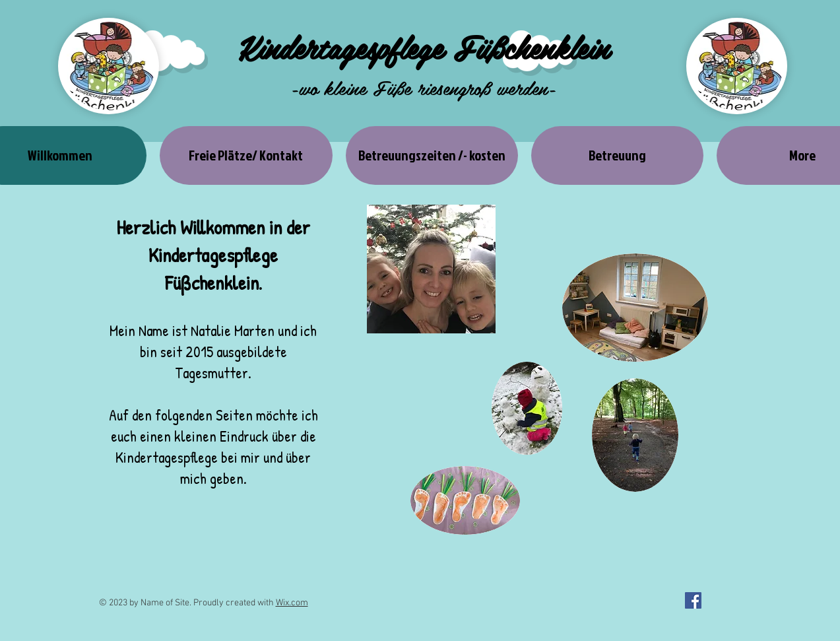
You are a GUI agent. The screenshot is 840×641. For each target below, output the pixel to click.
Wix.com (292, 603)
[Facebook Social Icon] (693, 600)
